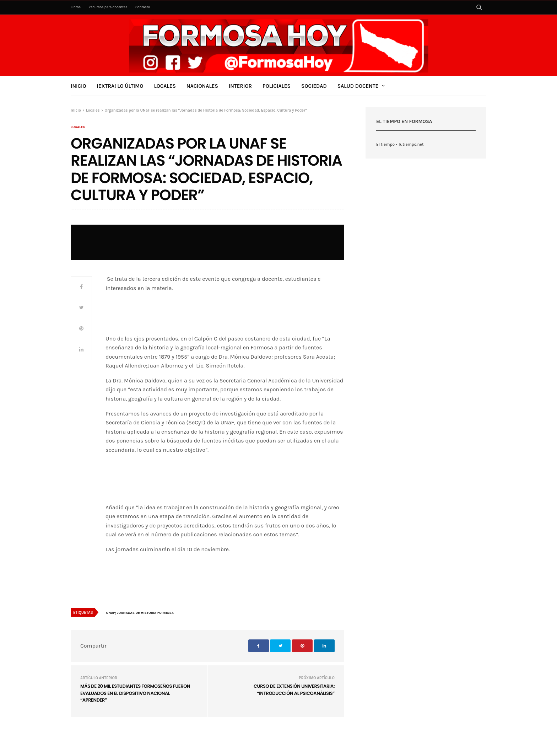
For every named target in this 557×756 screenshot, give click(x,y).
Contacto (143, 7)
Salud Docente (358, 86)
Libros (76, 7)
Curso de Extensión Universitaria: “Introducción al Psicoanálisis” (294, 690)
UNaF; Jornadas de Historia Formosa (140, 613)
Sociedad (314, 86)
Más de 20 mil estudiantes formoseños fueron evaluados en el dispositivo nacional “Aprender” (135, 693)
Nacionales (202, 86)
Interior (240, 86)
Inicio (79, 86)
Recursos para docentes (108, 7)
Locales (165, 86)
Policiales (277, 86)
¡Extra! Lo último (120, 86)
